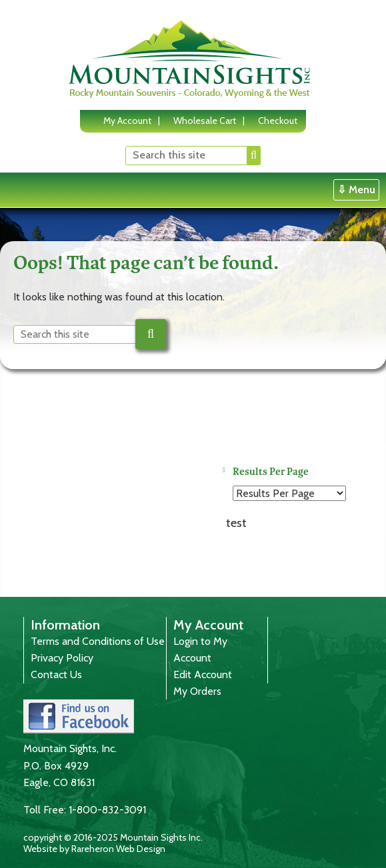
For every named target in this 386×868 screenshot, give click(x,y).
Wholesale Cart (205, 121)
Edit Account (203, 674)
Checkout (278, 121)
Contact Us (56, 674)
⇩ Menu (356, 190)
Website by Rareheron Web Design (94, 849)
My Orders (197, 691)
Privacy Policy (62, 658)
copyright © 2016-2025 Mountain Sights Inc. (113, 837)
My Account (127, 121)
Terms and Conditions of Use (98, 641)
